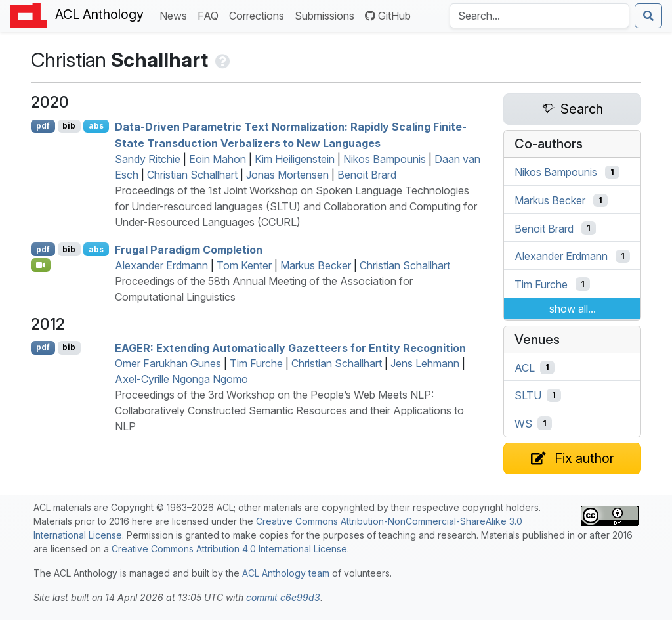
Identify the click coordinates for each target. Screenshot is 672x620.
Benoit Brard (367, 175)
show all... (573, 309)
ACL (525, 367)
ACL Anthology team (286, 573)
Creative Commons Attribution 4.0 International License (229, 549)
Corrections (259, 15)
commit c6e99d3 (283, 597)
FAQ (211, 15)
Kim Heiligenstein (295, 159)
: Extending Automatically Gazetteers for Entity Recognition (290, 347)
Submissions (327, 15)
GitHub (388, 16)
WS (523, 424)
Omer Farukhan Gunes (168, 363)
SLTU (528, 395)
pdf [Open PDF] (43, 126)
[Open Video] (41, 265)
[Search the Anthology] (539, 16)
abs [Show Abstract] (96, 126)
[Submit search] (648, 16)
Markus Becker (316, 265)
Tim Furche (256, 363)
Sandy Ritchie (148, 159)
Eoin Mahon (218, 159)
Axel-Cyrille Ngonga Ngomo (181, 379)
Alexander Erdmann (161, 265)
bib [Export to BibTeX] (69, 126)
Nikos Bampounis (385, 159)
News (176, 15)
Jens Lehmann (425, 363)
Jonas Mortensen (287, 175)
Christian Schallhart (192, 175)
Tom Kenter (244, 265)
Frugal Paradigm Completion (189, 250)
